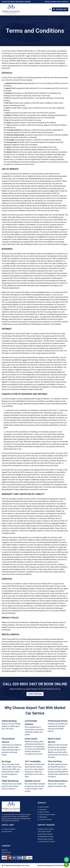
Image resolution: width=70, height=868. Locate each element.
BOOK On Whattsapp (35, 694)
